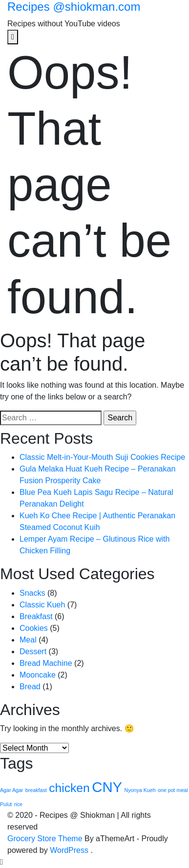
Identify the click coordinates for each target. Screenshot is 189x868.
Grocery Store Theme (45, 839)
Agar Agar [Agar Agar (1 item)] (11, 790)
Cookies (34, 628)
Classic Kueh (42, 605)
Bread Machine (46, 663)
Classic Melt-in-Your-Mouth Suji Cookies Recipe (102, 457)
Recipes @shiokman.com (74, 7)
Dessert (33, 651)
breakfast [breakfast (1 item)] (36, 790)
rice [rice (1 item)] (18, 804)
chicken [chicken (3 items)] (69, 788)
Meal (28, 640)
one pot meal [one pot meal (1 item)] (173, 790)
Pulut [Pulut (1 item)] (6, 804)
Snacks (32, 593)
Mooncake (38, 675)
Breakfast (36, 616)
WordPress (69, 850)
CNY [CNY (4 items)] (107, 787)
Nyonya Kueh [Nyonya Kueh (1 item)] (140, 790)
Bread (30, 687)
